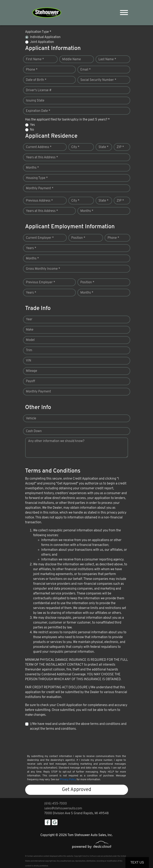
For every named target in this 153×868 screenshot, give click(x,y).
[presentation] (56, 742)
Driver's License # (39, 90)
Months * (33, 168)
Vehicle (31, 419)
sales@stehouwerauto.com (63, 809)
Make (30, 330)
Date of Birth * (36, 80)
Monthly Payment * (40, 188)
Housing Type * (37, 178)
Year (29, 319)
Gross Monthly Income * (43, 269)
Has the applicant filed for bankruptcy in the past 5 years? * (68, 120)
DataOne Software (90, 856)
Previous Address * (40, 201)
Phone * (32, 70)
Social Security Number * (98, 80)
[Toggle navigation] (124, 13)
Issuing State (35, 101)
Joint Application (42, 42)
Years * (31, 248)
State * (104, 147)
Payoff (31, 381)
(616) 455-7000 (56, 804)
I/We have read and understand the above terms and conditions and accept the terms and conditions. (78, 726)
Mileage (32, 371)
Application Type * (38, 32)
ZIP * (120, 147)
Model (30, 340)
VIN (29, 361)
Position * (78, 238)
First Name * (35, 59)
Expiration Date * (38, 111)
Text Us (137, 862)
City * (75, 147)
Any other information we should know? (56, 441)
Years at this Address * (42, 158)
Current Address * (39, 147)
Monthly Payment (39, 392)
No (32, 130)
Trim (29, 350)
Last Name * (107, 59)
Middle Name (72, 59)
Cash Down (34, 431)
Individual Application (45, 37)
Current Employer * (40, 238)
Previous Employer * (41, 282)
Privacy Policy (68, 780)
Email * (86, 70)
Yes (32, 125)
